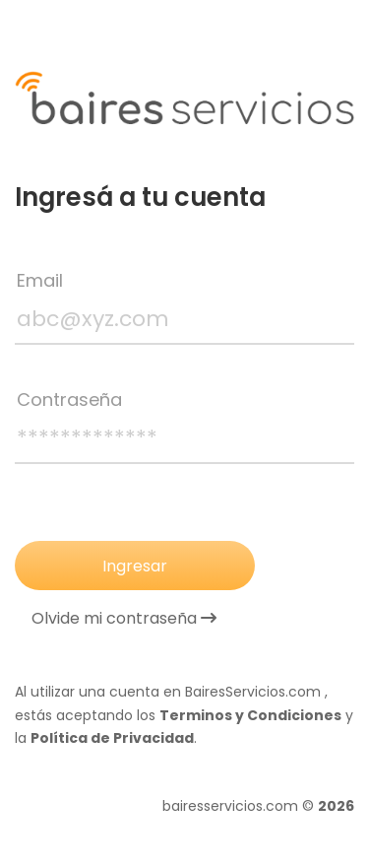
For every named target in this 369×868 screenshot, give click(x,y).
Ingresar (135, 566)
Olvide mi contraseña (124, 619)
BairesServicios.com (253, 692)
